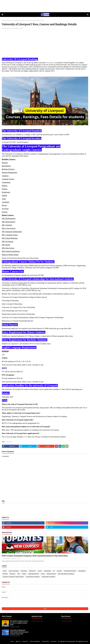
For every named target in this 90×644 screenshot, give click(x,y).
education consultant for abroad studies (13, 577)
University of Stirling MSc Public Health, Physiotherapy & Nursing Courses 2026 (19, 632)
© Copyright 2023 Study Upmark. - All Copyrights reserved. (73, 641)
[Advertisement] (45, 6)
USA (19, 574)
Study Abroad (82, 571)
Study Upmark (7, 28)
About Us (18, 641)
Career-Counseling (14, 571)
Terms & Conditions (35, 641)
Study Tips (12, 574)
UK (54, 571)
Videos (5, 571)
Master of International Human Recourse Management (20, 258)
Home (3, 20)
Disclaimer (54, 641)
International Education (70, 571)
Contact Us (25, 641)
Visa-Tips (59, 571)
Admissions (32, 571)
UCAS (25, 437)
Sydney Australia (51, 574)
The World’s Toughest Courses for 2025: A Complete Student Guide (19, 623)
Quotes (40, 571)
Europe (43, 574)
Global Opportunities (34, 574)
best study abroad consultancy (66, 574)
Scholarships (47, 571)
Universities (9, 20)
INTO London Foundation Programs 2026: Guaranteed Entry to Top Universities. (35, 556)
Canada (24, 574)
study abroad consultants (48, 577)
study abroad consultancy (33, 577)
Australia (5, 574)
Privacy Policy (45, 641)
